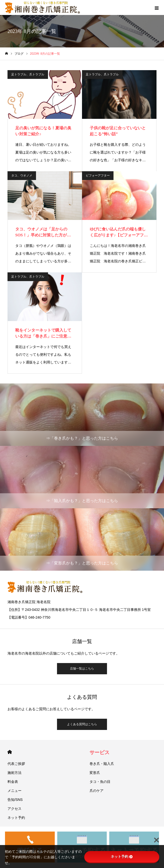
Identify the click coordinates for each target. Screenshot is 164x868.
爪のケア (96, 791)
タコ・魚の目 (100, 782)
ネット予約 (16, 818)
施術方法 (14, 773)
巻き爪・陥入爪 (102, 764)
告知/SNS (15, 800)
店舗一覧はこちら (82, 669)
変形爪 (95, 773)
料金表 (13, 782)
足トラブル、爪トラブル (28, 74)
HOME (10, 752)
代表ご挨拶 (16, 764)
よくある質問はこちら (82, 724)
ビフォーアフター (98, 175)
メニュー (14, 791)
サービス (99, 752)
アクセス (14, 809)
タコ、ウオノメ (22, 175)
